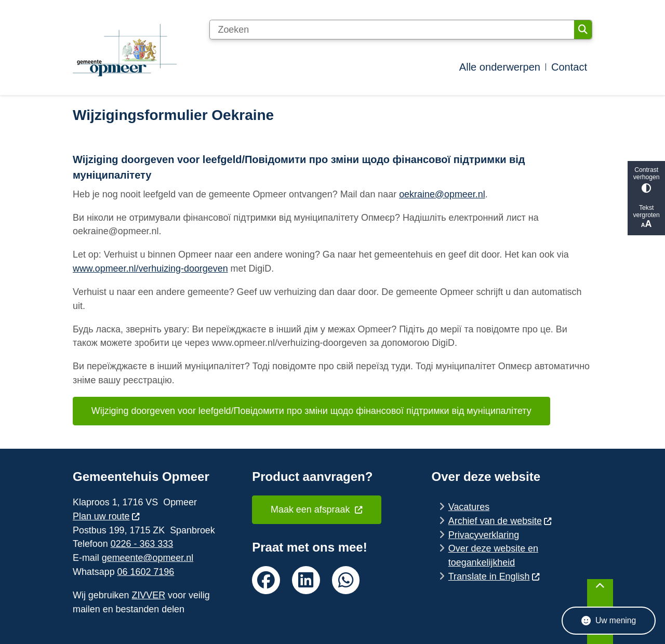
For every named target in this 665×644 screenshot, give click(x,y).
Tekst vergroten (646, 217)
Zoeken (583, 30)
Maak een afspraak (317, 509)
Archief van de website (500, 521)
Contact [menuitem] (569, 67)
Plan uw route (107, 516)
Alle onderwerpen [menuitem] (500, 67)
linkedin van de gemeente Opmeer (306, 580)
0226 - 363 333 (142, 544)
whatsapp (346, 580)
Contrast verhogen (646, 179)
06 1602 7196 (146, 572)
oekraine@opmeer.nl (442, 194)
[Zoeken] (392, 30)
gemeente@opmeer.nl (148, 558)
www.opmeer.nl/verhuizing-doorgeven (150, 269)
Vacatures (469, 507)
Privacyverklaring (484, 535)
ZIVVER (148, 595)
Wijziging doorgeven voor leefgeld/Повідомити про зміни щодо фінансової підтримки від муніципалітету (311, 411)
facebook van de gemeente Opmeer (266, 580)
